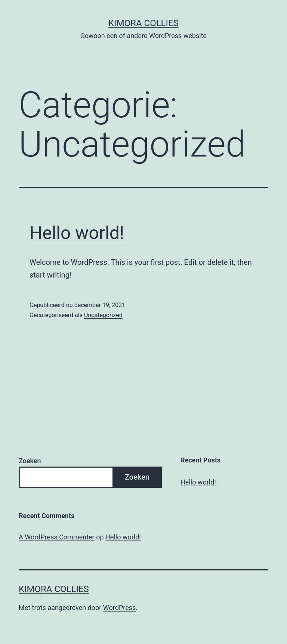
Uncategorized (103, 315)
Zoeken (30, 461)
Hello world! (77, 233)
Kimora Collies (143, 23)
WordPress (119, 608)
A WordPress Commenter (57, 537)
